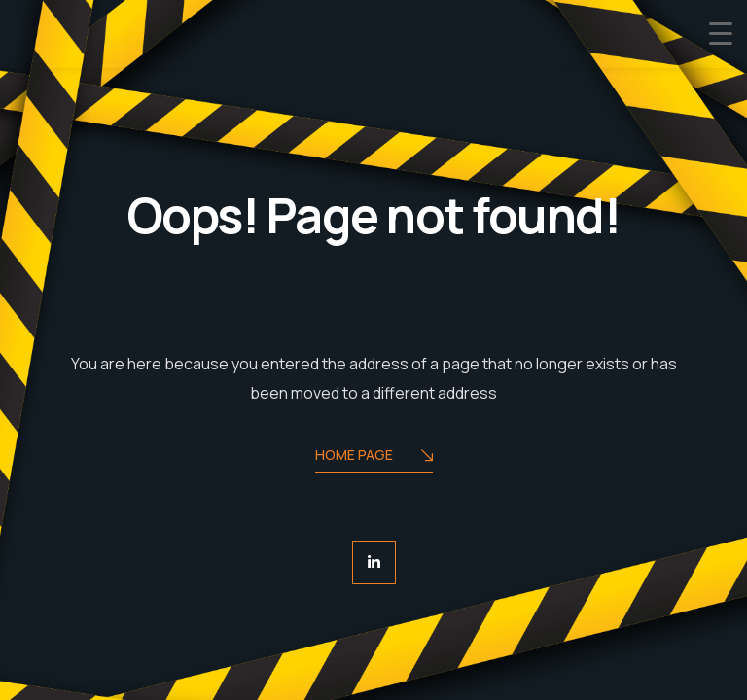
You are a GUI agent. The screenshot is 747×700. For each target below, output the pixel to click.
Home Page (374, 456)
